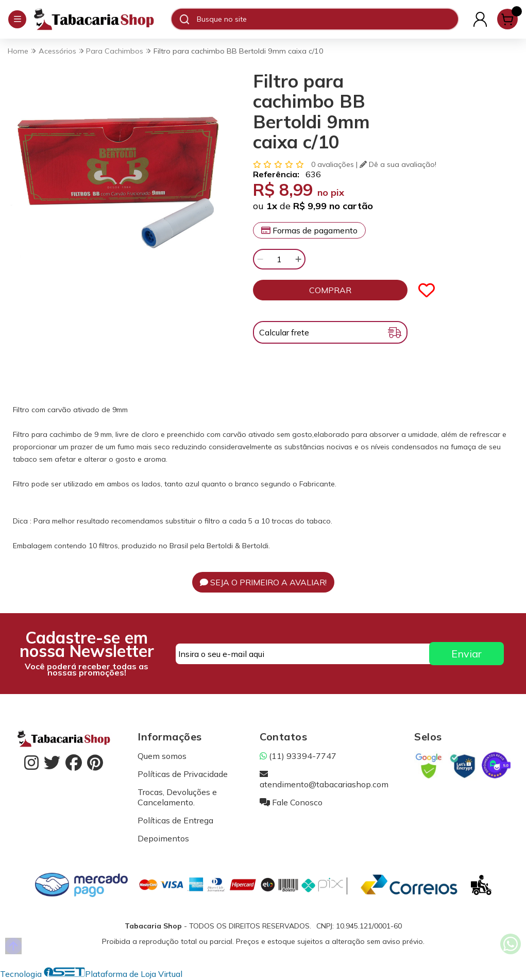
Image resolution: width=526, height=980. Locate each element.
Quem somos (162, 756)
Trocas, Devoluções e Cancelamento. (177, 797)
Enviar (466, 654)
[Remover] (260, 259)
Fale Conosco (291, 802)
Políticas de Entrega (175, 820)
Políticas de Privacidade (183, 774)
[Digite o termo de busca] (327, 19)
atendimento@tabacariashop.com (324, 779)
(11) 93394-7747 (298, 756)
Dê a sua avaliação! (398, 164)
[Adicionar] (298, 259)
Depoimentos (163, 838)
